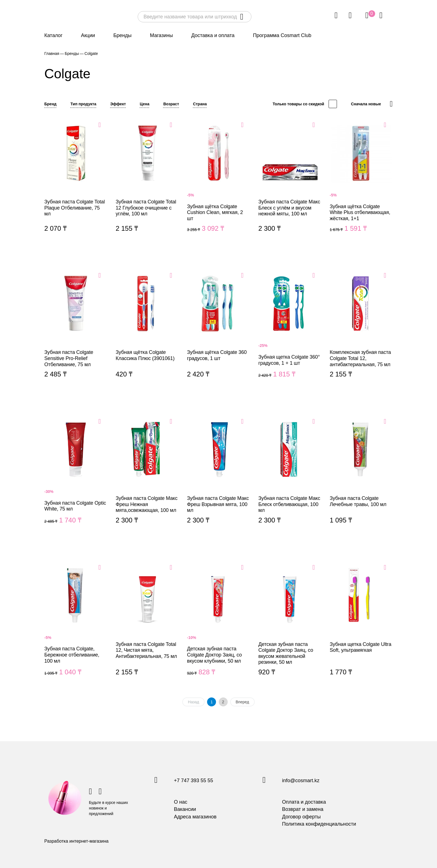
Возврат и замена (303, 809)
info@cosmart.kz (301, 781)
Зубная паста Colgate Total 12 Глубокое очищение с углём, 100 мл (147, 183)
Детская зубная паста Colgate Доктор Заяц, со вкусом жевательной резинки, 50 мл (290, 627)
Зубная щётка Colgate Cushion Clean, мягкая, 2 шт (219, 183)
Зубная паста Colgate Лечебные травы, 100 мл (361, 478)
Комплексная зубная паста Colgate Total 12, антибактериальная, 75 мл (361, 332)
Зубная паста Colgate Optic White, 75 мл (76, 478)
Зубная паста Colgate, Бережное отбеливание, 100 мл (76, 627)
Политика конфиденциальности (319, 824)
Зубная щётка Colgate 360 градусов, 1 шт (219, 332)
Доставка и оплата (213, 35)
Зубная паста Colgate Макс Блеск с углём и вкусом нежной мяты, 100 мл (290, 183)
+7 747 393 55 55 (194, 781)
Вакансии (185, 809)
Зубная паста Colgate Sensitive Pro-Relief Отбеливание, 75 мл (76, 332)
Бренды (122, 35)
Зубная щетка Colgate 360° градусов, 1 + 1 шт (290, 332)
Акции (88, 35)
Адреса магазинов (195, 817)
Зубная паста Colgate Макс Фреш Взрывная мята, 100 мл (219, 478)
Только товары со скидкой (298, 104)
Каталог (53, 35)
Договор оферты (301, 817)
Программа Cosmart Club (282, 35)
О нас (181, 802)
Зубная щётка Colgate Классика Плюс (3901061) (147, 332)
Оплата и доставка (304, 802)
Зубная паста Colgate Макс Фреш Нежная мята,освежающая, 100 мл (147, 478)
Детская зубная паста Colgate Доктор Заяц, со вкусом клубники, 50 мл (219, 627)
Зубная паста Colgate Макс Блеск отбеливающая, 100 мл (290, 478)
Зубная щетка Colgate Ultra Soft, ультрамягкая (361, 627)
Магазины (161, 35)
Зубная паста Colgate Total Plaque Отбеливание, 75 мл (76, 183)
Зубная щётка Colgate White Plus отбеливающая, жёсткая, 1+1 (361, 183)
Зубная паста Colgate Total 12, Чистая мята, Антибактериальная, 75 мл (147, 627)
